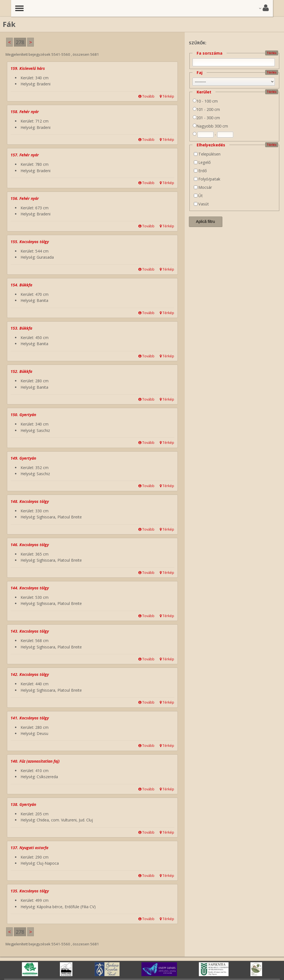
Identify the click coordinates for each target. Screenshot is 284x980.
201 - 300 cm (206, 118)
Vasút (201, 204)
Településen (207, 154)
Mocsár (203, 187)
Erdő (200, 171)
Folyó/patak (207, 179)
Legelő (202, 162)
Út (198, 196)
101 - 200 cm (206, 109)
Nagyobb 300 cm (210, 126)
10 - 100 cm (205, 101)
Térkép (167, 96)
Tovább (146, 96)
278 (20, 42)
